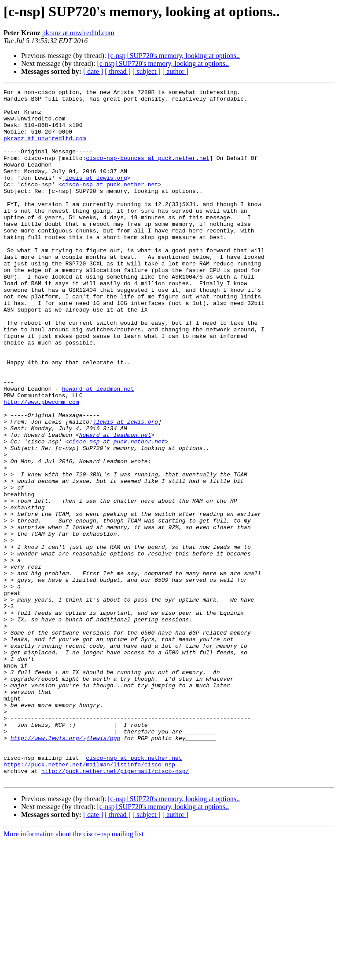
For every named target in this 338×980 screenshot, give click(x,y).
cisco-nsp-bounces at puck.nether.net (148, 172)
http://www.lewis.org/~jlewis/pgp (66, 868)
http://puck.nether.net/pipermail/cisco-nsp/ (115, 908)
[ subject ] (147, 71)
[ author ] (176, 71)
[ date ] (93, 71)
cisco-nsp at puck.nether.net (110, 204)
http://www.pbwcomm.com (41, 465)
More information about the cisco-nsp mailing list (73, 972)
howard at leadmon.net (98, 449)
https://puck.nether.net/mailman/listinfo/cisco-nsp (89, 900)
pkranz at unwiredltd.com (78, 33)
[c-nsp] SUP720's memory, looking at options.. (174, 56)
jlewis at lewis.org (95, 196)
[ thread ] (118, 71)
